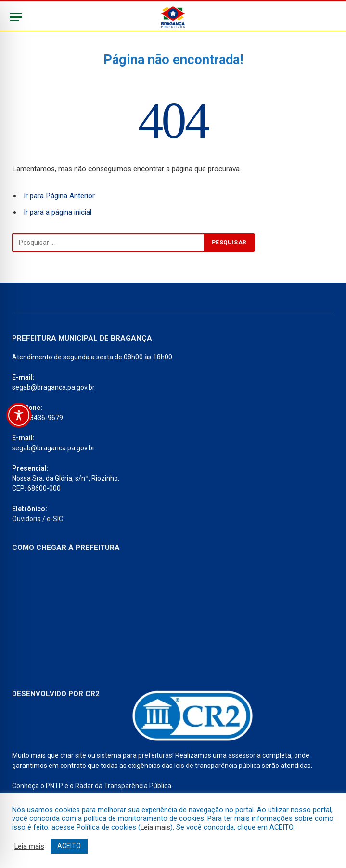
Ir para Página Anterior (59, 196)
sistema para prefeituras (135, 755)
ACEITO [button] (69, 846)
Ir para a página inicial (58, 212)
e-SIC (55, 519)
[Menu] (16, 17)
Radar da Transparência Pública (123, 786)
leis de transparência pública (217, 766)
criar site (73, 755)
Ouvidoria (26, 519)
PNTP (54, 786)
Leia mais (155, 827)
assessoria (244, 755)
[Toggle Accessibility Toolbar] (19, 415)
